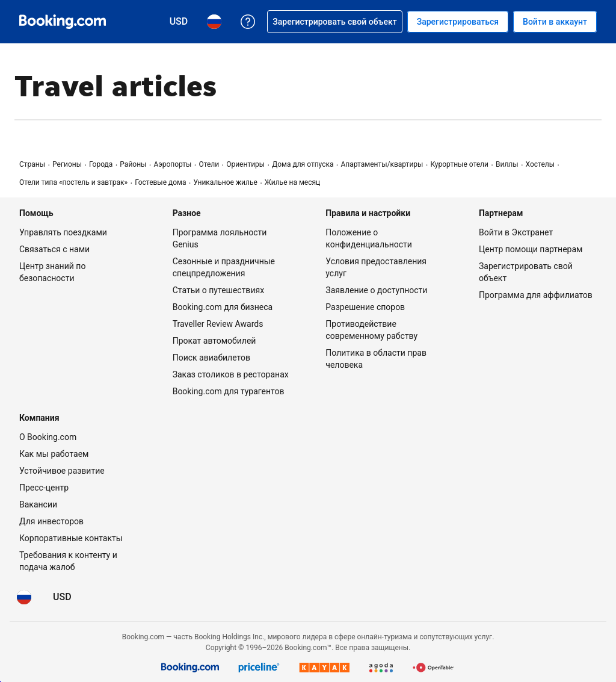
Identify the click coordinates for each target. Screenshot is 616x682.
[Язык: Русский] (24, 597)
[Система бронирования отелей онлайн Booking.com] (63, 22)
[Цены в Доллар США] (62, 597)
